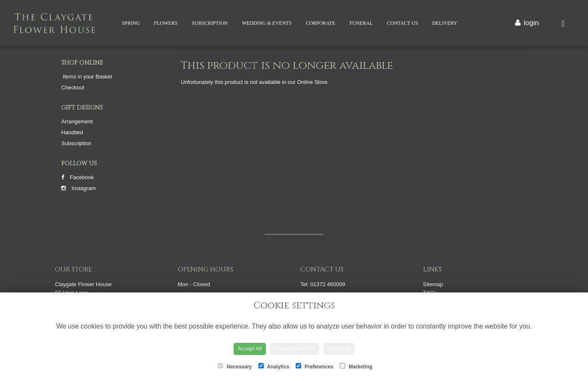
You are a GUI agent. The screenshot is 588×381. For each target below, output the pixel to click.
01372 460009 (328, 284)
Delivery (445, 23)
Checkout (73, 87)
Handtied (72, 132)
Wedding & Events (267, 23)
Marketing (356, 366)
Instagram (78, 188)
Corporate (320, 23)
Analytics (274, 366)
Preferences (315, 366)
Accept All (250, 348)
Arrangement (77, 121)
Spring (131, 23)
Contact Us (403, 23)
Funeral (361, 23)
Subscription (209, 23)
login (531, 23)
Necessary (235, 366)
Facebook (78, 177)
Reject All (339, 348)
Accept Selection (295, 348)
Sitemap (433, 284)
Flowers (166, 23)
